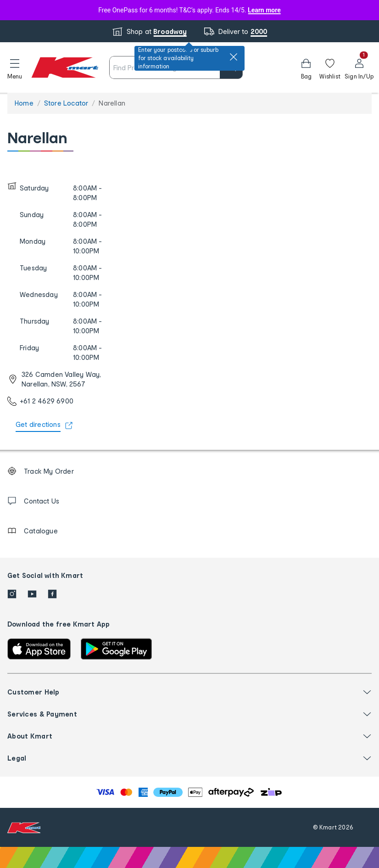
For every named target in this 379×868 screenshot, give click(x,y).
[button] (15, 67)
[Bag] (306, 67)
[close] (234, 57)
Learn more (264, 10)
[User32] (359, 67)
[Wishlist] (330, 67)
